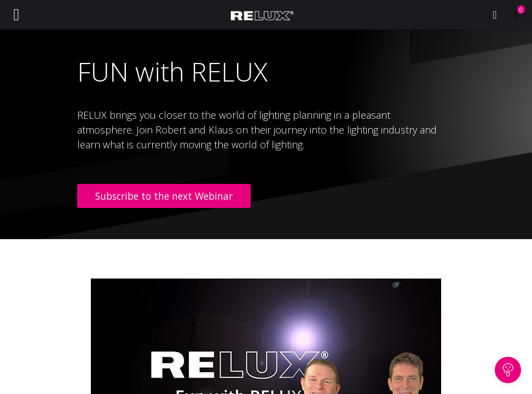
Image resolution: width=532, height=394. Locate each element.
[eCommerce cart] (516, 15)
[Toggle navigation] (16, 15)
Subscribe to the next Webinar (164, 196)
